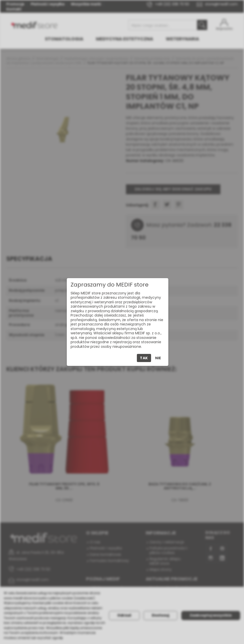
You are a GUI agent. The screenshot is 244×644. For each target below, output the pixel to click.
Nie (158, 358)
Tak (144, 358)
